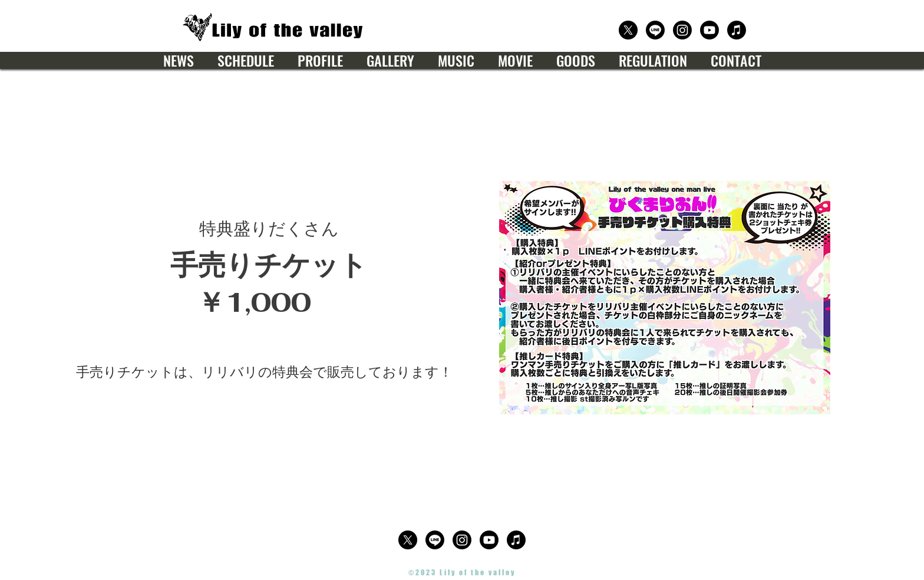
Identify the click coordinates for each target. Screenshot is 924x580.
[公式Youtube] (709, 30)
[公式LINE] (655, 30)
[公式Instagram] (682, 30)
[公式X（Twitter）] (628, 30)
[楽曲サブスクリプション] (737, 30)
